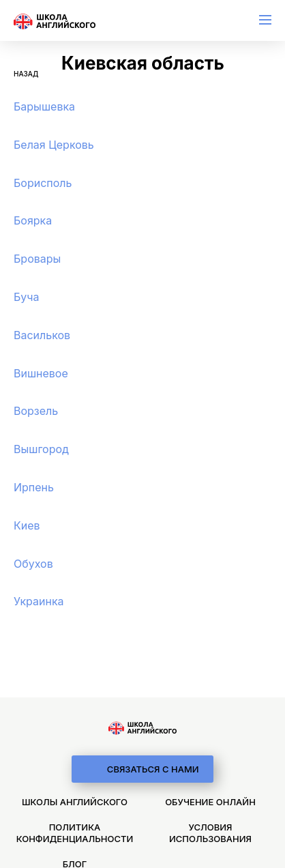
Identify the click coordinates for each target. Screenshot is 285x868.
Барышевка (44, 106)
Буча (27, 297)
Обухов (33, 564)
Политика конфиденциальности (75, 833)
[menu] (265, 20)
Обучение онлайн (210, 802)
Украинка (39, 601)
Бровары (37, 259)
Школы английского (75, 802)
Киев (27, 525)
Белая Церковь (54, 145)
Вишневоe (41, 373)
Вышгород (41, 449)
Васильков (42, 335)
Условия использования (210, 833)
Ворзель (36, 411)
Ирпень (34, 487)
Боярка (33, 220)
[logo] (142, 728)
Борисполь (43, 183)
